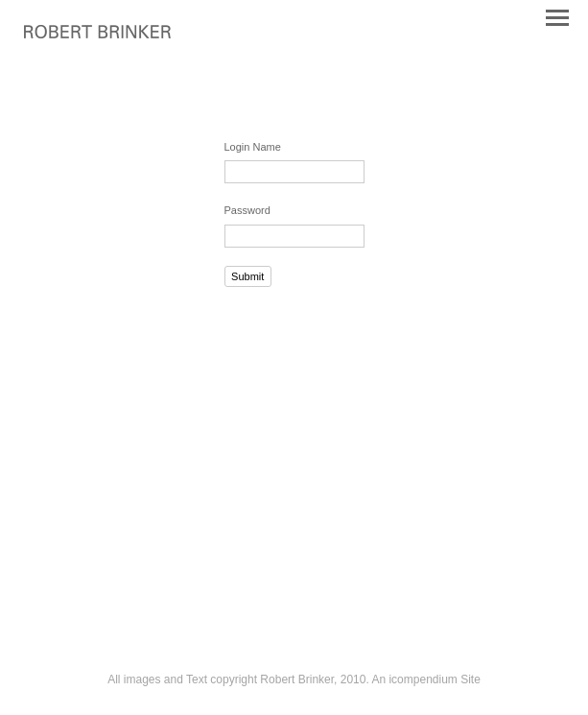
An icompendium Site (425, 679)
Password (247, 210)
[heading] (97, 35)
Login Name (253, 147)
